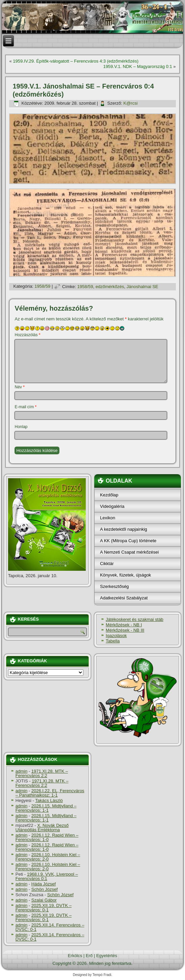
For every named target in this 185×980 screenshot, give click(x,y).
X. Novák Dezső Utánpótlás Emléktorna (42, 828)
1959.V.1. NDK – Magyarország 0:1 (138, 66)
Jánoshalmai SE (142, 287)
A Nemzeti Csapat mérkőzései (129, 552)
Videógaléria (112, 506)
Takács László (49, 800)
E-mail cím (25, 407)
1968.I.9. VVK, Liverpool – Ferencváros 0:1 (47, 876)
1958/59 (42, 287)
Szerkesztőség (114, 586)
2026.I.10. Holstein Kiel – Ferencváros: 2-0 (48, 857)
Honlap (21, 427)
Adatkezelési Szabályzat (124, 598)
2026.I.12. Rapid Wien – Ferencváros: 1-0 (47, 837)
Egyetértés (107, 956)
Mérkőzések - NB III (125, 630)
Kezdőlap (109, 495)
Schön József (45, 889)
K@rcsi (131, 103)
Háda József (44, 884)
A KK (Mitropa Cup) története (128, 541)
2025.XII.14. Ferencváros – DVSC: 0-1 (50, 927)
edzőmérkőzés (110, 287)
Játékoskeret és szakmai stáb (135, 619)
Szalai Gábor (44, 900)
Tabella (113, 641)
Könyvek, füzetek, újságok (125, 575)
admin (21, 771)
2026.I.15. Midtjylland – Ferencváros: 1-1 (46, 808)
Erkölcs (75, 956)
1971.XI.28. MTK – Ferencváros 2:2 (42, 773)
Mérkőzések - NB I (124, 625)
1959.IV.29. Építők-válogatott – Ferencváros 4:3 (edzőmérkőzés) (76, 61)
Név (19, 387)
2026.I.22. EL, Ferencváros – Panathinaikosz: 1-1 (50, 793)
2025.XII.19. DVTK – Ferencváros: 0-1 (44, 908)
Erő (89, 956)
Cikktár (107, 564)
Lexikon (108, 518)
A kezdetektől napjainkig (123, 529)
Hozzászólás (27, 335)
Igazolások (116, 636)
